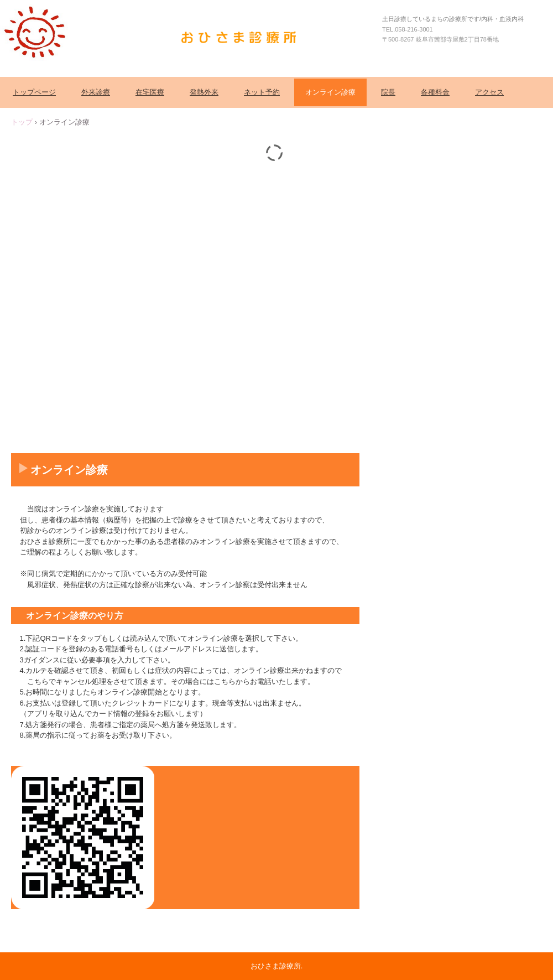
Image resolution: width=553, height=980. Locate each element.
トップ (22, 122)
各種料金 (435, 92)
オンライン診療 (330, 92)
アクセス (489, 92)
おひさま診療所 (242, 37)
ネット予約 (262, 92)
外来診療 (96, 92)
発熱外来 (204, 92)
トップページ (34, 92)
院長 (388, 92)
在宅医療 (150, 92)
